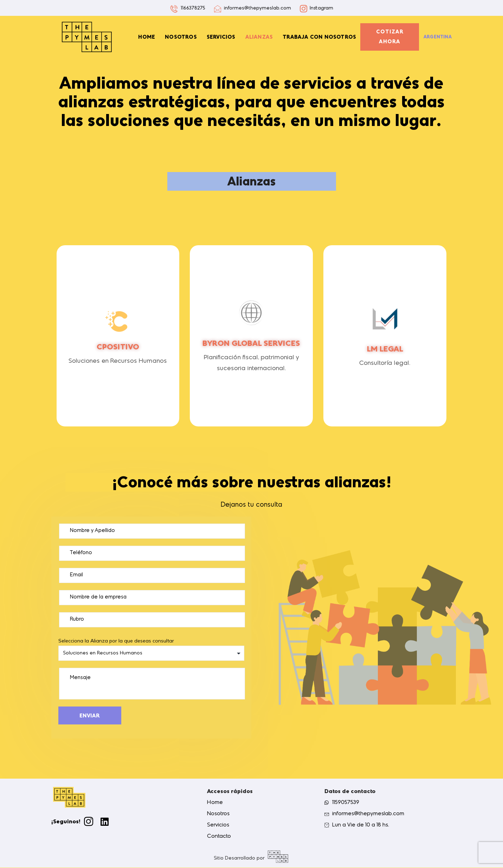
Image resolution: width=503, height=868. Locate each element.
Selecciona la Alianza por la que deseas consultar (151, 649)
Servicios (221, 37)
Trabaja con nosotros (319, 37)
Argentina (438, 37)
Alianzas (259, 37)
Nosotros (181, 37)
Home (147, 37)
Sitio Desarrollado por (239, 859)
